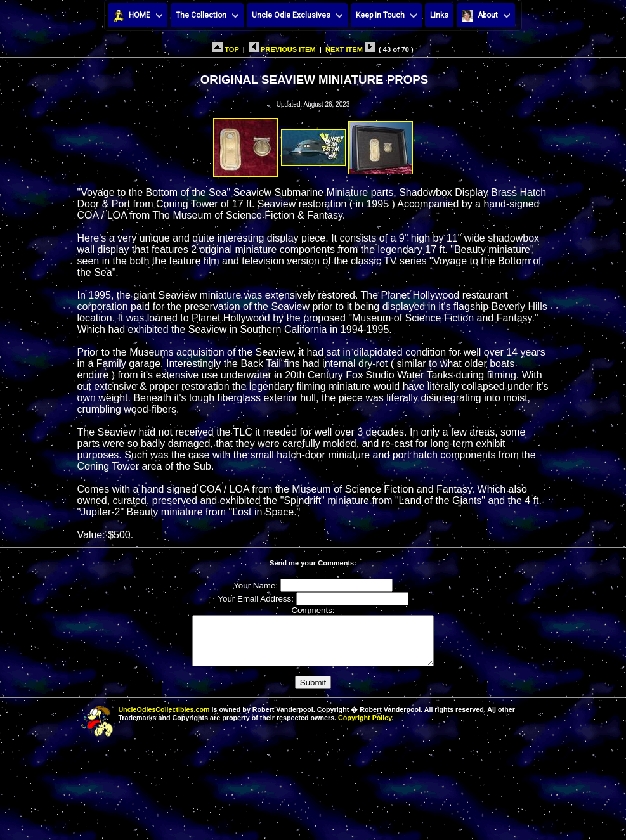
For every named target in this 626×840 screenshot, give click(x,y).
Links (439, 15)
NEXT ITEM (350, 49)
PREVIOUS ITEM (282, 49)
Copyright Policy (365, 727)
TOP (225, 49)
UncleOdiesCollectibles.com (164, 719)
